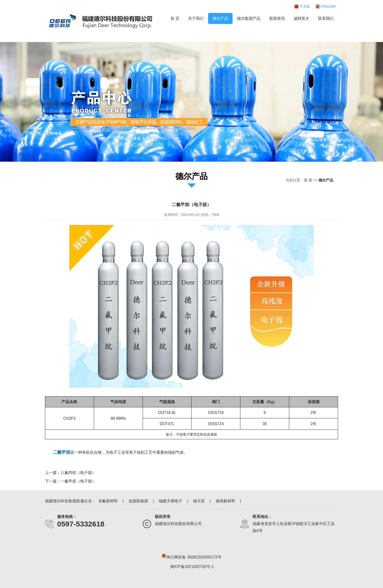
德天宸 (199, 501)
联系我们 (326, 18)
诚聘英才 (301, 18)
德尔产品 (220, 18)
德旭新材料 (225, 501)
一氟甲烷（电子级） (78, 481)
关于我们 (196, 18)
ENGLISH (328, 6)
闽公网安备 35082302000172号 (191, 556)
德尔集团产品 (249, 18)
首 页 (175, 18)
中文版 (305, 6)
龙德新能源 (138, 501)
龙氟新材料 (108, 501)
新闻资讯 (277, 18)
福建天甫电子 (170, 501)
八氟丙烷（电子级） (78, 473)
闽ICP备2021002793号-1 (192, 567)
